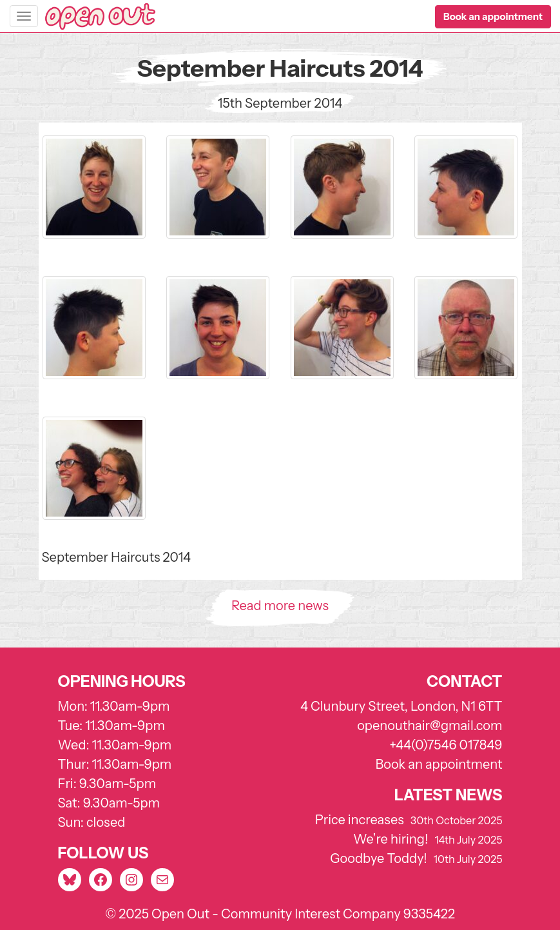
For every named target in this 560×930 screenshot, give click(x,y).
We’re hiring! (391, 839)
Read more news (280, 606)
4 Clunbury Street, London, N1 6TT (401, 706)
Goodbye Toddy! (378, 858)
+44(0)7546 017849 (446, 745)
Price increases (360, 820)
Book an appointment (439, 764)
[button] (493, 17)
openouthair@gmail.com (430, 726)
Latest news (449, 795)
